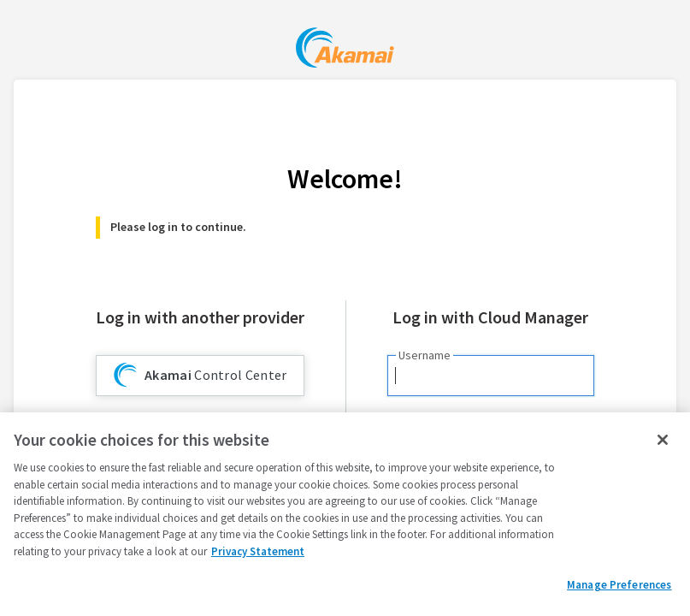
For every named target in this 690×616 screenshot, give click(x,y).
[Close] (663, 440)
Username (425, 355)
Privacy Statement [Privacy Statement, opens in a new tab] (258, 551)
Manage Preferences (619, 585)
